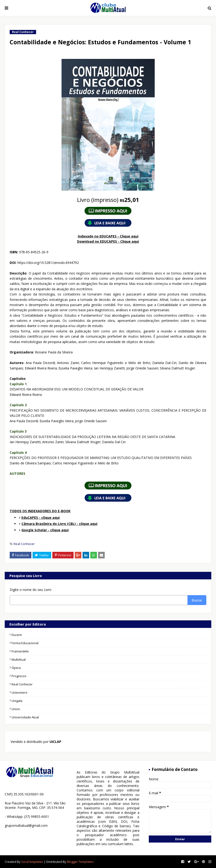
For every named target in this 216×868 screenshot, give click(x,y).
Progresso (19, 676)
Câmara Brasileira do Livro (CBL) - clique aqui (59, 524)
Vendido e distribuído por (35, 742)
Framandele (20, 651)
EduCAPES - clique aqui (41, 518)
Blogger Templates (80, 862)
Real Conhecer (24, 544)
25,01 (108, 200)
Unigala (17, 701)
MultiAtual (19, 659)
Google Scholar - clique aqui (45, 530)
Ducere (17, 635)
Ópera (16, 668)
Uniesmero (19, 692)
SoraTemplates (32, 862)
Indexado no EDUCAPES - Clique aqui (108, 236)
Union (16, 709)
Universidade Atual (25, 717)
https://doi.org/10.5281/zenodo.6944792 (48, 263)
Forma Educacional (25, 643)
